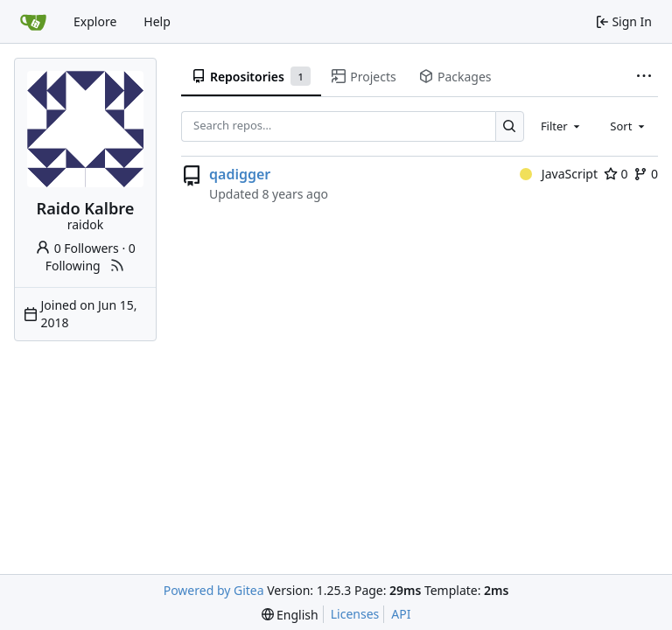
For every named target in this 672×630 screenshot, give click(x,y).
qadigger (240, 174)
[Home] (33, 22)
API (401, 614)
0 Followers (77, 248)
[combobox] (562, 126)
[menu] (290, 615)
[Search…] (510, 126)
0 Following (91, 257)
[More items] (644, 77)
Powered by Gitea (214, 590)
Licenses (355, 614)
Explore (95, 21)
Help (157, 21)
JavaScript (559, 174)
